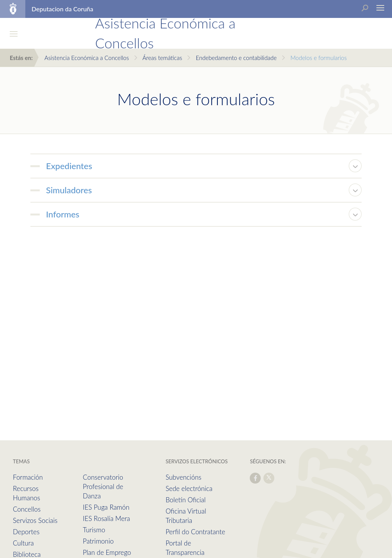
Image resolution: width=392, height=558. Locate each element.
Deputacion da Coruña (62, 9)
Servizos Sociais (35, 520)
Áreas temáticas (162, 58)
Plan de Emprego (107, 552)
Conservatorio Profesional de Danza (103, 486)
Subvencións (184, 477)
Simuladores (69, 190)
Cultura (23, 543)
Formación (28, 477)
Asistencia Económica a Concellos (87, 58)
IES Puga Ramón (106, 507)
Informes (63, 214)
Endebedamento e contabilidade (236, 58)
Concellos (27, 509)
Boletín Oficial (186, 500)
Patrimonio (98, 541)
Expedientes (69, 166)
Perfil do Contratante (195, 532)
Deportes (26, 532)
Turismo (94, 530)
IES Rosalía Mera (107, 518)
